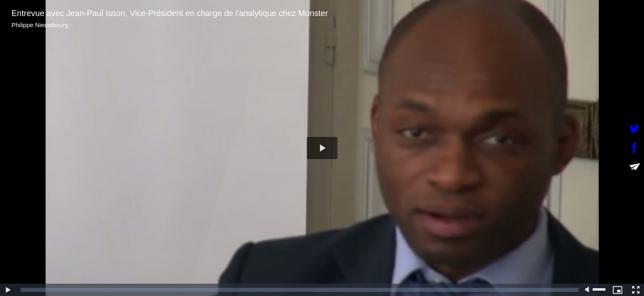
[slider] (300, 290)
